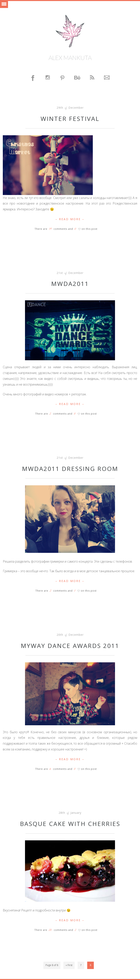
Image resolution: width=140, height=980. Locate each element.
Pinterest (63, 78)
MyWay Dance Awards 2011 (70, 646)
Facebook (33, 78)
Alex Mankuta (70, 58)
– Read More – (70, 219)
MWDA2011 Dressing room (70, 469)
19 (50, 229)
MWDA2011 (70, 284)
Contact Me (107, 78)
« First (69, 965)
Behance (77, 78)
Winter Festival (70, 119)
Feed (92, 78)
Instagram (48, 78)
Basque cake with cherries (70, 824)
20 (50, 930)
